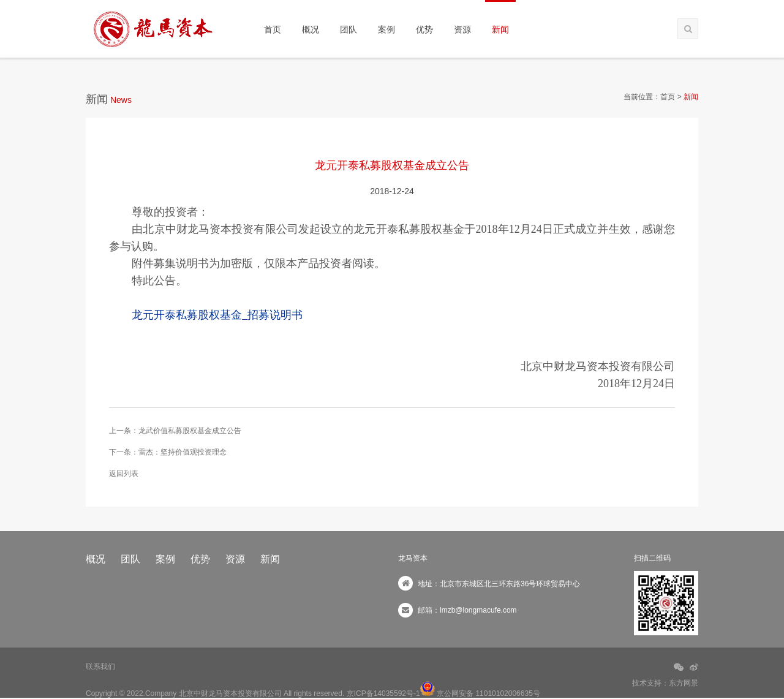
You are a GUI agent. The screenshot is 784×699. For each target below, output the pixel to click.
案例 (386, 29)
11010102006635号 (507, 693)
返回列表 (124, 474)
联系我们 (100, 667)
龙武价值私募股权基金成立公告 (190, 431)
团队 (349, 29)
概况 (311, 29)
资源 (462, 29)
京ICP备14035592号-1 (383, 693)
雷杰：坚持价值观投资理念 (183, 452)
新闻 (500, 29)
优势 (424, 29)
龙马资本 (413, 558)
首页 (273, 29)
